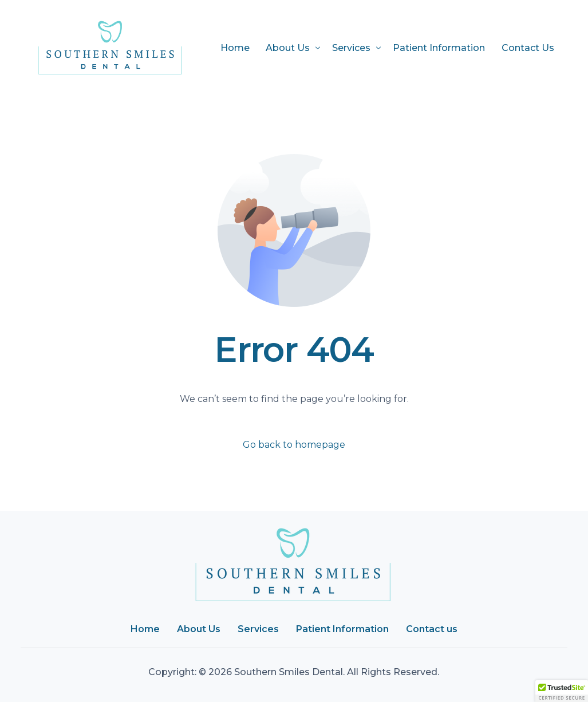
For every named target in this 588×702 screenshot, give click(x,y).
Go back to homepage (294, 445)
